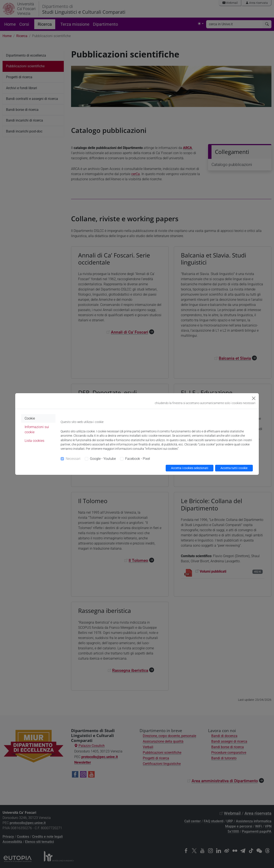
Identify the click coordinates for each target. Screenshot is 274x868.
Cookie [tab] (30, 418)
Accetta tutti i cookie (234, 468)
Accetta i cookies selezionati (190, 468)
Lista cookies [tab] (34, 441)
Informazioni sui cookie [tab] (37, 429)
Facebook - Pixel (138, 459)
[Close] (254, 398)
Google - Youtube (103, 459)
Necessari (73, 459)
